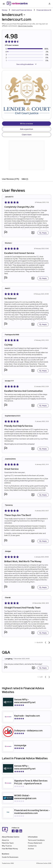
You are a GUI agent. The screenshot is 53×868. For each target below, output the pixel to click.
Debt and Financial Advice (22, 10)
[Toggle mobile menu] (4, 4)
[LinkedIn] (21, 831)
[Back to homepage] (17, 4)
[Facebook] (13, 831)
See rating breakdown (26, 64)
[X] (17, 831)
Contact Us (32, 846)
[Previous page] (45, 643)
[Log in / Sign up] (49, 4)
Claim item (27, 135)
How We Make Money (10, 849)
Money (5, 10)
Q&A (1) (25, 179)
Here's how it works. (25, 26)
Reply (43, 233)
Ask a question (27, 129)
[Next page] (49, 643)
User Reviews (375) (11, 179)
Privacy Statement (35, 843)
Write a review (26, 124)
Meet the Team (8, 843)
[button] (6, 233)
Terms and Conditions (36, 840)
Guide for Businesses (10, 857)
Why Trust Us (7, 846)
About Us (5, 840)
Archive (31, 849)
